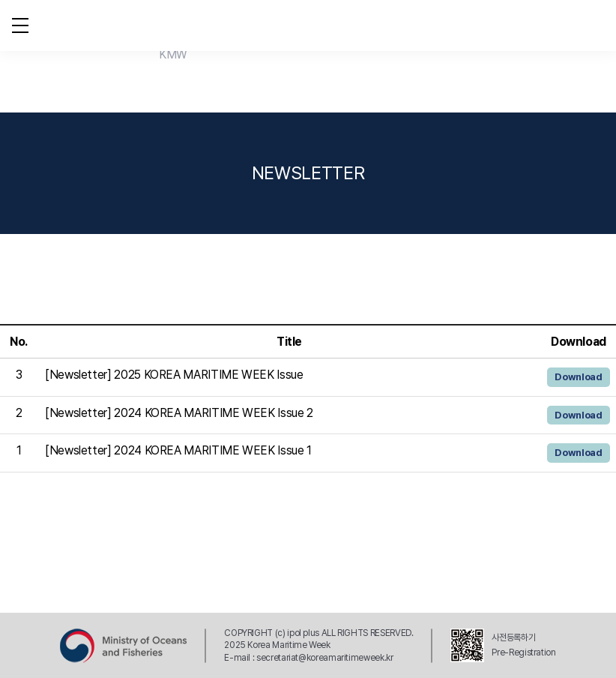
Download (578, 377)
